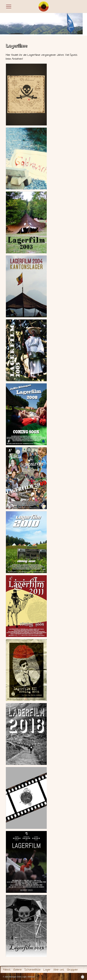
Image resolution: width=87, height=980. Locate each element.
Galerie (17, 970)
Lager (47, 970)
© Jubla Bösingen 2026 (12, 977)
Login (24, 977)
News (7, 970)
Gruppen (72, 970)
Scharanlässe (33, 970)
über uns (59, 970)
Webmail (31, 977)
